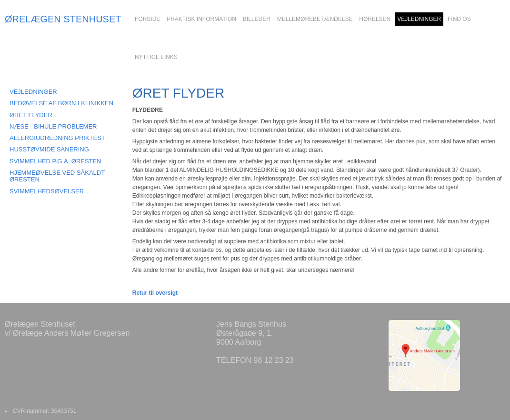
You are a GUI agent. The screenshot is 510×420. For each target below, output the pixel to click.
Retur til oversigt (155, 293)
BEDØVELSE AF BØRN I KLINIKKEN (61, 103)
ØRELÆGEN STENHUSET (63, 19)
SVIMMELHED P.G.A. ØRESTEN (55, 161)
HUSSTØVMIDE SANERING (49, 149)
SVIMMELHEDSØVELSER (47, 191)
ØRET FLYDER (31, 115)
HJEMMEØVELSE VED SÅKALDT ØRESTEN (57, 176)
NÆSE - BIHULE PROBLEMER (53, 126)
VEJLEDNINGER (33, 92)
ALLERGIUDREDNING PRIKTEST (57, 138)
